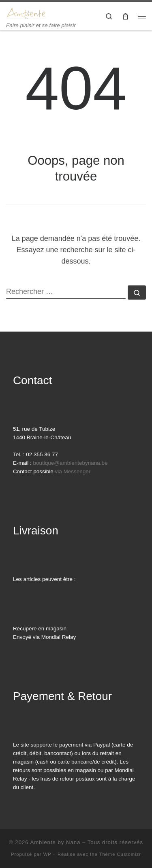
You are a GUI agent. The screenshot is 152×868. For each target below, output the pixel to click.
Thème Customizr (120, 854)
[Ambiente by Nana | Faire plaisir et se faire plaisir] (26, 12)
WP (47, 854)
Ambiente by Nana (55, 842)
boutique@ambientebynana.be (70, 463)
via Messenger (73, 471)
